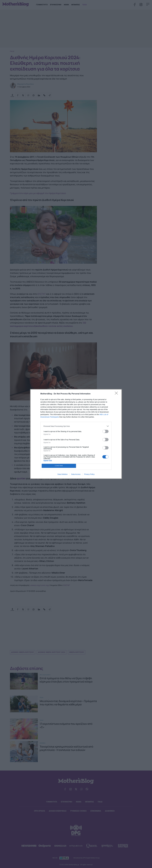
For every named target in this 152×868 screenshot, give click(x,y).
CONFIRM (59, 466)
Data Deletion (63, 474)
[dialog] (76, 434)
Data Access (76, 474)
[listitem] (76, 426)
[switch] (105, 431)
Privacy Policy (89, 474)
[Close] (117, 394)
